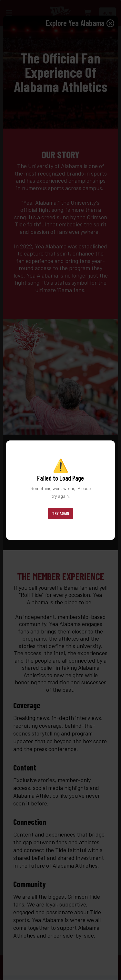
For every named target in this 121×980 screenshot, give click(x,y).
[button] (60, 513)
